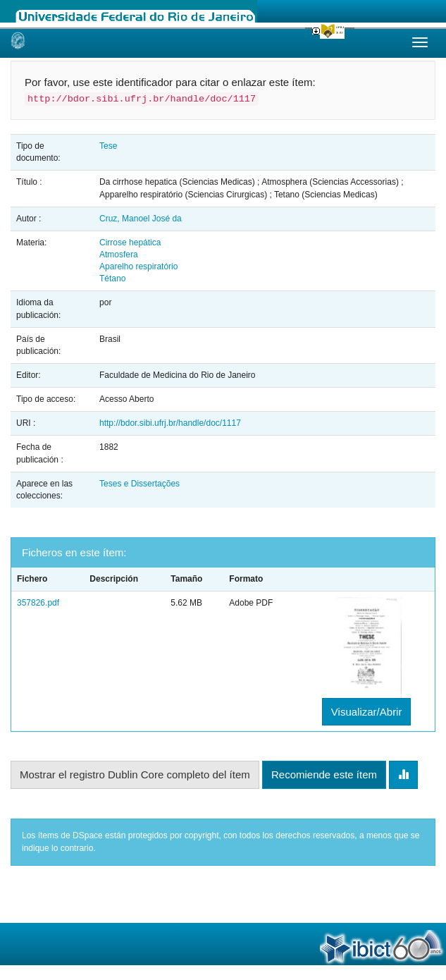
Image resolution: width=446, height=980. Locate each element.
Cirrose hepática (130, 243)
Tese (108, 146)
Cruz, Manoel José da (141, 219)
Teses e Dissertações (140, 484)
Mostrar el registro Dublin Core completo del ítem (135, 774)
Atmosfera (119, 255)
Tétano (112, 278)
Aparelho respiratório (138, 267)
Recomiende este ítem (324, 774)
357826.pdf (38, 603)
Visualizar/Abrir (367, 712)
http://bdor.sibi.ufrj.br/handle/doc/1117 (170, 423)
